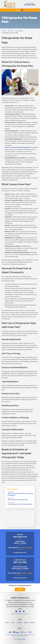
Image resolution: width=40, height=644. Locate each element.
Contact (32, 623)
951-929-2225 (30, 5)
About (13, 623)
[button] (22, 10)
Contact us (30, 178)
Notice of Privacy (15, 614)
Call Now (20, 589)
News (26, 623)
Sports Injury (19, 31)
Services (10, 31)
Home (4, 31)
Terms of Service (24, 614)
